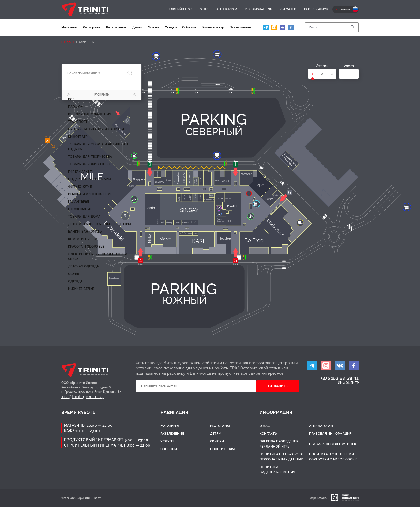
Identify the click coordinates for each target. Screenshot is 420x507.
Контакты (269, 434)
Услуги (154, 27)
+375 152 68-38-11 (340, 378)
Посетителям (241, 27)
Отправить (278, 386)
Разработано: (318, 498)
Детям (138, 27)
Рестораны (92, 27)
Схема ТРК (288, 9)
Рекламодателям (259, 9)
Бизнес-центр (213, 27)
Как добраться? (316, 9)
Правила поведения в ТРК (333, 444)
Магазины (69, 27)
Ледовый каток (180, 9)
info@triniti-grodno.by (82, 397)
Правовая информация (331, 434)
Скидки (171, 27)
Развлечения (117, 27)
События (189, 27)
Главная (68, 42)
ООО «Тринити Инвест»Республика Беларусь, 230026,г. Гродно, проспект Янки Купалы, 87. (92, 387)
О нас (204, 9)
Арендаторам (227, 9)
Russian (345, 9)
